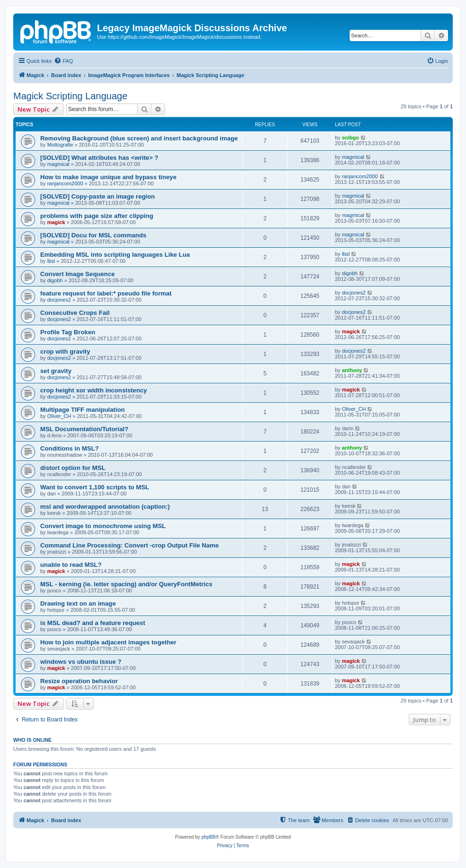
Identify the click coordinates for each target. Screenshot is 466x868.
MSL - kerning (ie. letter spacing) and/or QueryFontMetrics (126, 584)
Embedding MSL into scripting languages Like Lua (115, 255)
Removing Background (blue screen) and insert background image (139, 138)
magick (56, 222)
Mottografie (60, 145)
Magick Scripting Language (70, 96)
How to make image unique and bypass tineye (108, 177)
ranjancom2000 (65, 183)
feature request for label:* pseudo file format (106, 293)
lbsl (51, 261)
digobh (55, 280)
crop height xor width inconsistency (94, 390)
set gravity (56, 371)
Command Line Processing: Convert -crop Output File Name (129, 545)
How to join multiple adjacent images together (108, 642)
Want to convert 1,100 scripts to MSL (95, 487)
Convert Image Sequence (78, 274)
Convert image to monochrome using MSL (103, 526)
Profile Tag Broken (68, 332)
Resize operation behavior (79, 681)
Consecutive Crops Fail (75, 313)
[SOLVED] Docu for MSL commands (93, 235)
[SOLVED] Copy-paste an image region (97, 196)
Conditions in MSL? (70, 448)
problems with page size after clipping (97, 216)
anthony (352, 370)
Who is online (32, 740)
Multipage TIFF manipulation (83, 410)
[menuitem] (63, 61)
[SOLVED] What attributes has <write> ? (99, 158)
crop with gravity (65, 352)
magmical (58, 164)
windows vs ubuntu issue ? (81, 662)
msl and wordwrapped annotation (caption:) (105, 507)
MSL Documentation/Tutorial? (84, 429)
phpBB (209, 837)
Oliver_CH (59, 416)
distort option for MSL (73, 468)
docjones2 (59, 300)
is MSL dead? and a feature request (93, 623)
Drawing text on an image (78, 603)
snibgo (351, 138)
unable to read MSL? (71, 565)
